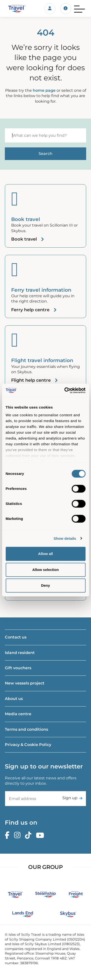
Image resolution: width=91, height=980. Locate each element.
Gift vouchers (18, 668)
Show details (65, 538)
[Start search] (45, 154)
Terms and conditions (26, 729)
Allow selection (45, 570)
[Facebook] (8, 835)
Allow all (45, 554)
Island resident (20, 653)
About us (14, 699)
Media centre (18, 714)
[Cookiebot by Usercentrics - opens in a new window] (65, 390)
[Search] (45, 135)
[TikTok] (29, 835)
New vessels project (25, 683)
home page (44, 90)
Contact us (16, 637)
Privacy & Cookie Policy (28, 745)
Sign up (70, 798)
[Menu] (79, 8)
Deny (45, 585)
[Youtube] (41, 835)
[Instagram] (18, 835)
